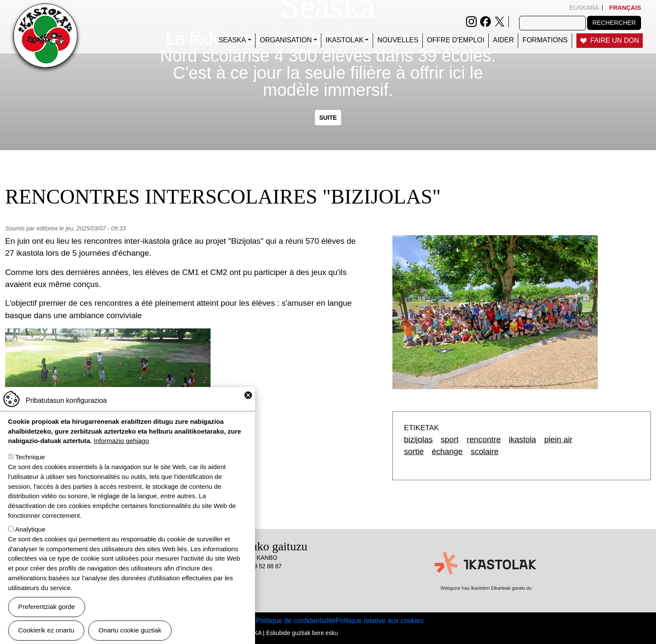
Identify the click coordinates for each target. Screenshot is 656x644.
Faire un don (615, 40)
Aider (503, 40)
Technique (30, 457)
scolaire (485, 451)
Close (248, 396)
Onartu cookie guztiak (130, 631)
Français (625, 8)
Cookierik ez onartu (46, 631)
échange (447, 451)
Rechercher (614, 23)
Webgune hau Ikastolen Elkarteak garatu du (486, 588)
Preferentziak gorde (47, 607)
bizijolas (418, 439)
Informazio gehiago (121, 441)
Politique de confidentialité (296, 621)
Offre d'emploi (456, 40)
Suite (328, 118)
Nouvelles (398, 40)
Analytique (30, 530)
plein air (558, 439)
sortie (414, 451)
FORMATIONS (545, 40)
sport (450, 439)
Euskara (584, 8)
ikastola (522, 439)
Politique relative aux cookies (380, 621)
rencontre (484, 439)
